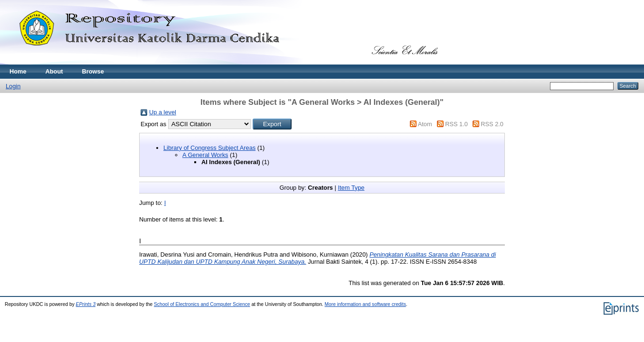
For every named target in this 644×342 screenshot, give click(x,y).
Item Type (351, 188)
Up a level (163, 112)
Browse (93, 71)
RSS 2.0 (492, 124)
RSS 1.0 (456, 124)
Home (18, 71)
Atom (425, 124)
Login (13, 86)
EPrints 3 (86, 304)
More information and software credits (365, 304)
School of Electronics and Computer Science (202, 304)
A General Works (205, 155)
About (54, 71)
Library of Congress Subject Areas (209, 148)
